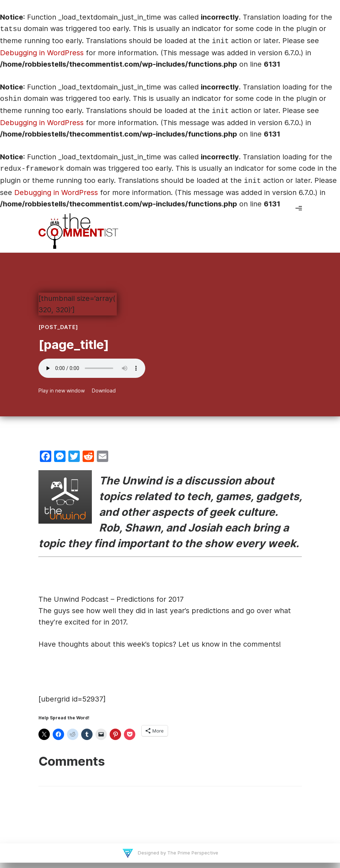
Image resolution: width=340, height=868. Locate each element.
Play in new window (62, 391)
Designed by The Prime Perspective (177, 853)
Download (104, 391)
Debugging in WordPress (42, 53)
